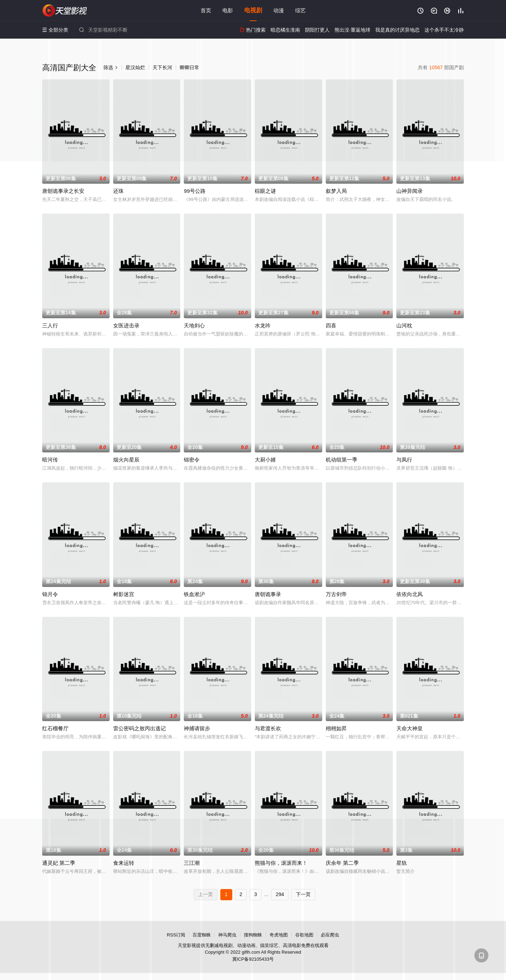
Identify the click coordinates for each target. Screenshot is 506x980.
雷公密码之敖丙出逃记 (140, 728)
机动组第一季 (342, 460)
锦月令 (50, 594)
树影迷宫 (124, 594)
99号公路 (195, 191)
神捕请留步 (197, 728)
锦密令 (192, 460)
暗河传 (50, 460)
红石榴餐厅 (55, 728)
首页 (206, 10)
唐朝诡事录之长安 (63, 191)
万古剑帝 (336, 594)
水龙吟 (263, 325)
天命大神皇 (410, 728)
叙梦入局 (336, 191)
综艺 (300, 10)
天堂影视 (65, 11)
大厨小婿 (265, 460)
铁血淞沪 (194, 594)
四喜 (331, 325)
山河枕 (404, 325)
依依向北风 (410, 594)
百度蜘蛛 (202, 935)
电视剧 (253, 10)
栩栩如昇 (336, 728)
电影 (228, 10)
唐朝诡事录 (268, 594)
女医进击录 (126, 325)
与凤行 (404, 460)
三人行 (50, 325)
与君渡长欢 (268, 728)
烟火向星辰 (126, 460)
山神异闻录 (410, 191)
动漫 (279, 10)
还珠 (118, 191)
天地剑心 (194, 325)
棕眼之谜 (265, 191)
